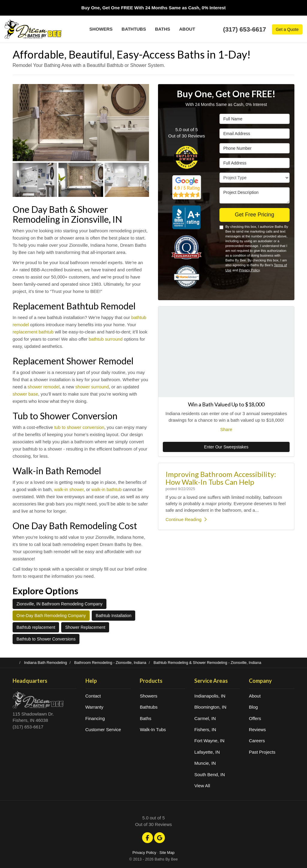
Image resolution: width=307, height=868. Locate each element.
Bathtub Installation (113, 616)
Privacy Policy (249, 270)
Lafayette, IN (207, 752)
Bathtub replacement (36, 627)
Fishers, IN (205, 729)
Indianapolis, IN (210, 696)
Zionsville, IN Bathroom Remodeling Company (60, 604)
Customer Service (103, 729)
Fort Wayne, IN (209, 741)
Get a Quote (287, 29)
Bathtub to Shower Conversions (46, 639)
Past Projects (262, 752)
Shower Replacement (85, 627)
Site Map (167, 853)
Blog (253, 707)
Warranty (94, 707)
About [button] (187, 29)
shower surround (92, 387)
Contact (93, 696)
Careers (257, 741)
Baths (145, 718)
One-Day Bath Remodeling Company (51, 616)
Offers (255, 718)
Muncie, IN (205, 763)
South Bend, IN (210, 775)
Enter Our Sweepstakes (226, 447)
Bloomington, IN (210, 707)
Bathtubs (149, 707)
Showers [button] (101, 29)
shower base (25, 394)
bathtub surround (106, 339)
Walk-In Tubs (153, 729)
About (255, 696)
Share (226, 429)
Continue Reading (186, 519)
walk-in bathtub (107, 489)
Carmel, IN (205, 718)
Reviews (257, 729)
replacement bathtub (33, 332)
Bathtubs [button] (134, 29)
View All (202, 786)
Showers (148, 696)
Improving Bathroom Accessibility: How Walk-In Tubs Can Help (221, 478)
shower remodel (44, 387)
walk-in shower (69, 489)
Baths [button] (163, 29)
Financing (95, 718)
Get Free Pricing (254, 215)
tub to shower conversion (79, 427)
